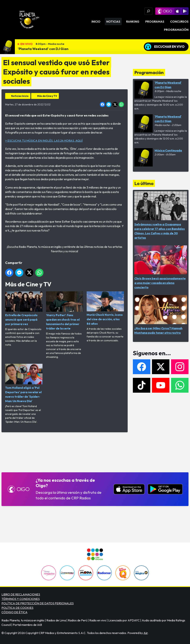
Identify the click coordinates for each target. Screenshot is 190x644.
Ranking (133, 21)
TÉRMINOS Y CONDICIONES (21, 599)
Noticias (113, 21)
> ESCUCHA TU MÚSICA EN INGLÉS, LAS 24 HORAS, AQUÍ (44, 141)
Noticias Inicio (20, 96)
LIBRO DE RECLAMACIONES (21, 594)
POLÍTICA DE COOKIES (17, 608)
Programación (176, 30)
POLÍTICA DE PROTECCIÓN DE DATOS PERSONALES (38, 603)
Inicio (96, 21)
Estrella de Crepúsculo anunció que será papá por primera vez (24, 309)
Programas (155, 21)
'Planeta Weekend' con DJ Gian (43, 49)
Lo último (144, 183)
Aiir (146, 633)
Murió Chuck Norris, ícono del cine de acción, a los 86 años (105, 308)
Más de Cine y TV (47, 96)
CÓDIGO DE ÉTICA (14, 612)
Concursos (179, 21)
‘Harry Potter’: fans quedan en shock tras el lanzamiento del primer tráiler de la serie (65, 311)
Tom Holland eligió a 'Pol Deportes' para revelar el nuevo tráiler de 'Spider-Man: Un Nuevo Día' (24, 383)
